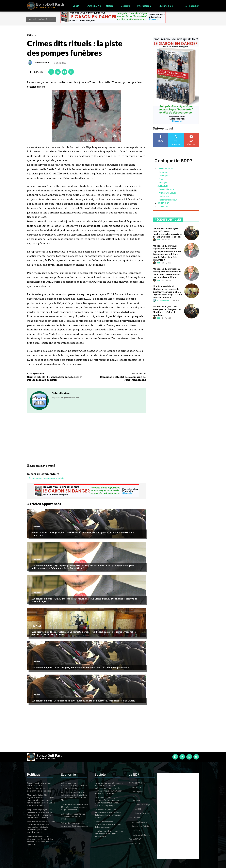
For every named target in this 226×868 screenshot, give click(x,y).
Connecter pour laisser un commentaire (47, 478)
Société (49, 19)
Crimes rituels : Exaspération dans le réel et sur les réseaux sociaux (55, 378)
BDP (159, 240)
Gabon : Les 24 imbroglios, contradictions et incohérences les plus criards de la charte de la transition (83, 534)
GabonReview (42, 63)
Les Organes (164, 176)
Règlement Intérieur (168, 200)
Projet (161, 179)
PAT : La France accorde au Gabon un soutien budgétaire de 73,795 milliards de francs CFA (74, 796)
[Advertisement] (86, 442)
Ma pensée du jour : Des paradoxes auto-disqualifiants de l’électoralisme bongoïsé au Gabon (83, 701)
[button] (192, 6)
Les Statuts (164, 196)
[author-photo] (155, 240)
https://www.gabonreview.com (66, 398)
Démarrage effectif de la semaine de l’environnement (123, 378)
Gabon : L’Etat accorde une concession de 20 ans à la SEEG (73, 816)
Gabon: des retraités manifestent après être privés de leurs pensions (74, 785)
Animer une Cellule (167, 193)
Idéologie (163, 183)
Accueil (33, 19)
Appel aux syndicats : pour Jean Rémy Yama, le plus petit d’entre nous (109, 834)
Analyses (36, 527)
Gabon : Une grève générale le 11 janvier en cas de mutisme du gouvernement (74, 807)
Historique (163, 172)
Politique (36, 626)
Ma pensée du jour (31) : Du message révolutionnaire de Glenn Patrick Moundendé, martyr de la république (84, 600)
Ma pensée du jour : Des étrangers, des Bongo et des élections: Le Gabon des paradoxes (80, 667)
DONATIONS (163, 203)
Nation (41, 19)
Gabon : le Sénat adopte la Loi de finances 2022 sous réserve (75, 824)
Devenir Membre (166, 189)
